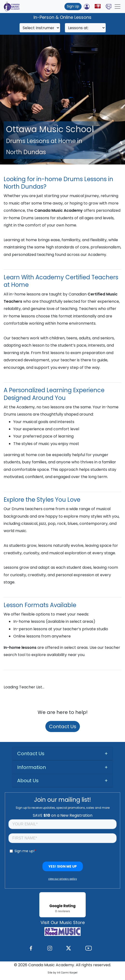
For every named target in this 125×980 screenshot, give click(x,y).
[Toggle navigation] (118, 7)
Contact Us (63, 726)
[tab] (62, 754)
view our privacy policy (63, 879)
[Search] (40, 28)
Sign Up (73, 6)
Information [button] (31, 767)
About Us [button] (28, 781)
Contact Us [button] (31, 754)
